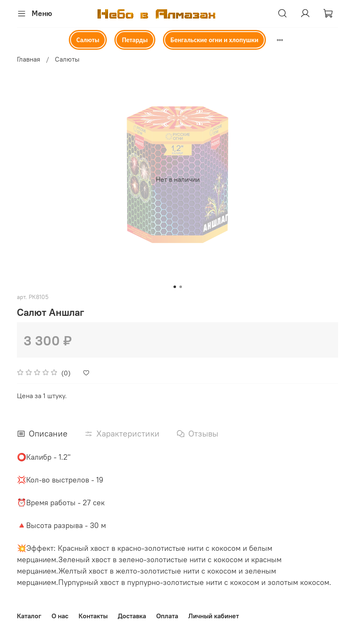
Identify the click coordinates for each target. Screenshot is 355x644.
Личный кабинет (214, 616)
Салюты (88, 40)
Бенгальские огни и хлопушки (214, 40)
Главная (28, 59)
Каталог (29, 616)
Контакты (93, 616)
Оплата (167, 616)
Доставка (132, 616)
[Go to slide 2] (181, 287)
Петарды (135, 40)
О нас (60, 616)
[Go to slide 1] (175, 287)
